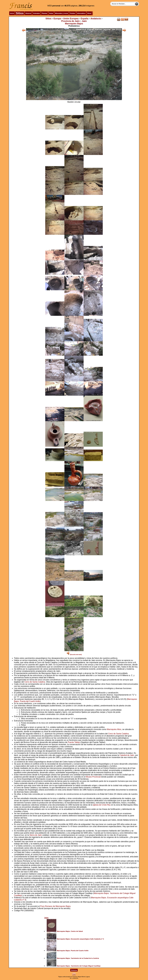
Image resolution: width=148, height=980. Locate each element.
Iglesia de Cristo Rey (102, 805)
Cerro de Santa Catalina (35, 682)
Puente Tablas (74, 742)
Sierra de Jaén (36, 835)
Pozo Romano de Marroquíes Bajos (55, 906)
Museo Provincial (93, 777)
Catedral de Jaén (127, 755)
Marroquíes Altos (114, 729)
